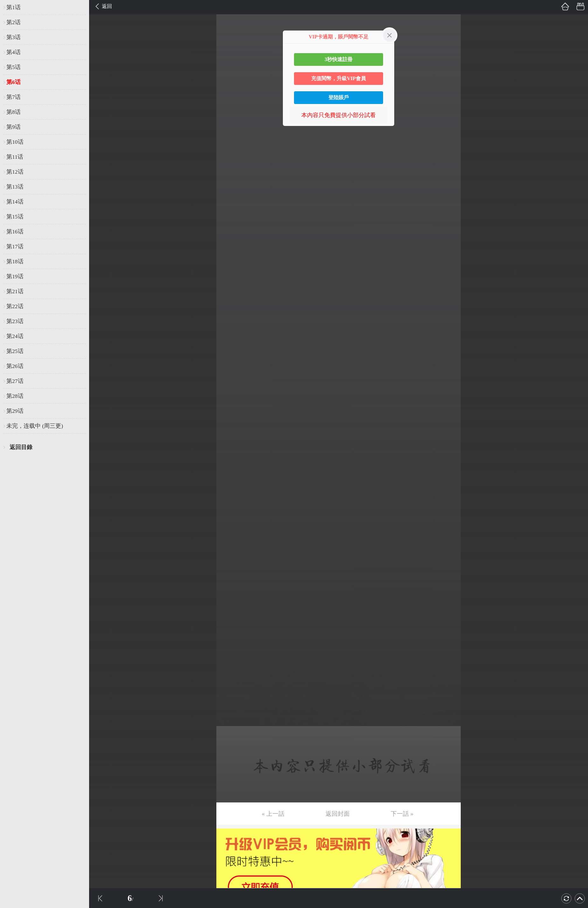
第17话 (15, 246)
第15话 (15, 217)
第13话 (15, 187)
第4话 (14, 52)
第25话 (15, 351)
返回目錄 (21, 447)
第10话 (15, 142)
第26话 (15, 366)
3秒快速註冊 (339, 59)
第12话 (15, 172)
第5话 (14, 67)
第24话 (15, 336)
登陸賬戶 (339, 97)
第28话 (15, 396)
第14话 (15, 202)
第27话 (15, 381)
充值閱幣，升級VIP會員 (339, 78)
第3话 (14, 37)
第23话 (15, 321)
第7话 (14, 97)
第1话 (14, 7)
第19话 (15, 276)
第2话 (14, 22)
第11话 (15, 157)
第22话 (15, 306)
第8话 (14, 112)
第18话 (15, 261)
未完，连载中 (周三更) (35, 426)
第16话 (15, 232)
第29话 (15, 411)
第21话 (15, 291)
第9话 (14, 127)
